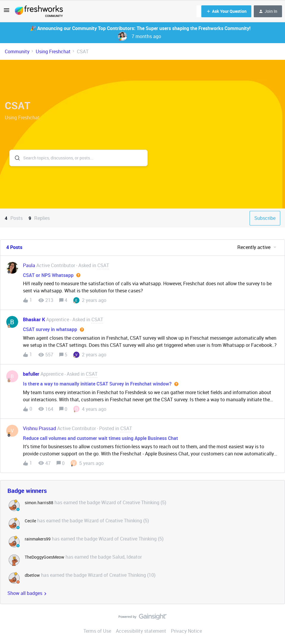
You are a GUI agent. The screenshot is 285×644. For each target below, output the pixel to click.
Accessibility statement (141, 631)
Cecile (30, 521)
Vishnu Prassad (39, 428)
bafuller (31, 374)
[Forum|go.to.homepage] (39, 11)
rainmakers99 (38, 539)
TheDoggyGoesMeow (45, 557)
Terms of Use (97, 631)
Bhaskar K (34, 319)
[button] (7, 12)
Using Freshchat (53, 51)
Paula (29, 265)
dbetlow (32, 575)
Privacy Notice (186, 631)
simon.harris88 (39, 503)
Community (17, 51)
